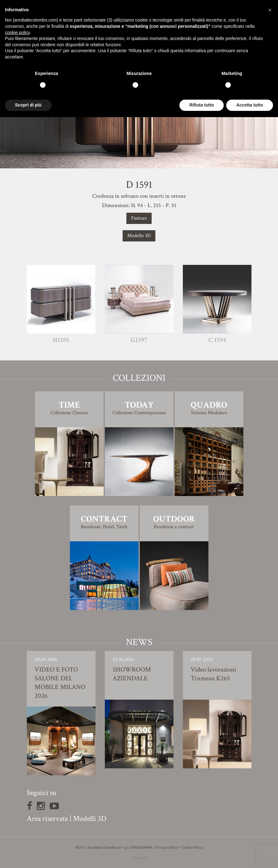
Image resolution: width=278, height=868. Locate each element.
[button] (270, 10)
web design (139, 858)
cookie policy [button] (17, 32)
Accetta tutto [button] (250, 105)
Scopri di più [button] (28, 105)
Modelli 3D (90, 818)
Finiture (139, 218)
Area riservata (47, 818)
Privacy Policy (167, 848)
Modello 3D (139, 236)
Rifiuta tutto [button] (202, 105)
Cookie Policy (192, 848)
